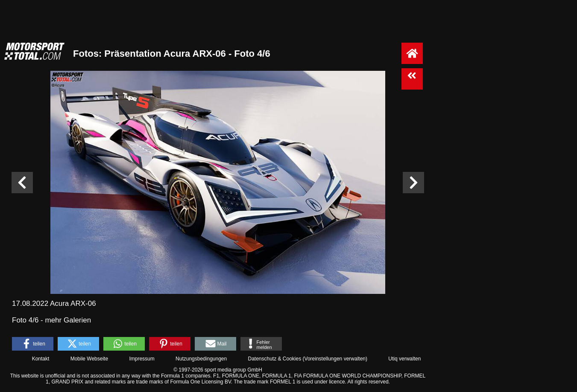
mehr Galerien (68, 320)
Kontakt (41, 359)
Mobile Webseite (89, 359)
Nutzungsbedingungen (201, 359)
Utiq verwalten (404, 359)
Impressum (142, 359)
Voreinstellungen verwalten (335, 359)
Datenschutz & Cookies (274, 359)
